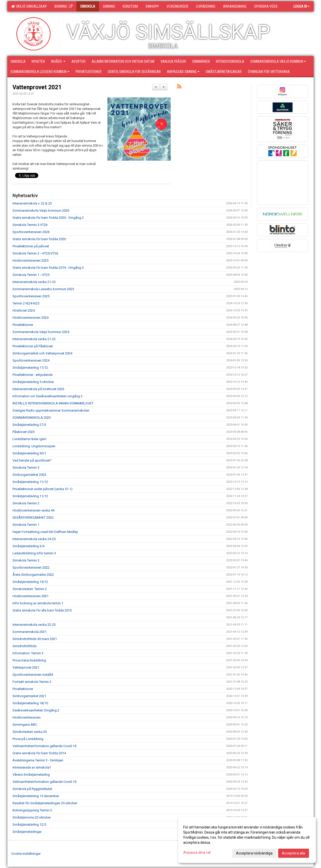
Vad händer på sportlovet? (32, 460)
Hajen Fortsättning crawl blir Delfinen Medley (45, 532)
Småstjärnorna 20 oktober (32, 817)
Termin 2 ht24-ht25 (26, 303)
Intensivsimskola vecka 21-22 (34, 339)
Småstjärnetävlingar (27, 832)
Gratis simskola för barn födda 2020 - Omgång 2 (48, 218)
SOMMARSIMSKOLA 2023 (32, 418)
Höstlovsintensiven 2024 (30, 318)
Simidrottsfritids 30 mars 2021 (35, 639)
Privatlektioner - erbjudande (33, 375)
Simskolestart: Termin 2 (30, 589)
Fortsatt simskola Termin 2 (32, 682)
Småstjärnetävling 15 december (36, 796)
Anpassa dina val (197, 852)
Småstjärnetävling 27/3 (29, 425)
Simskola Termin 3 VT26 (30, 225)
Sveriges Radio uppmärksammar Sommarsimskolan (51, 410)
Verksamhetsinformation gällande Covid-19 (44, 746)
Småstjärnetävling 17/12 (30, 368)
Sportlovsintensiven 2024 (31, 360)
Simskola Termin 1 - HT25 (31, 275)
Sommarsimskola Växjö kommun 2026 (41, 210)
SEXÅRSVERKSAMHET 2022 (33, 518)
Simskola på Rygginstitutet (32, 789)
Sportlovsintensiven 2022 (31, 567)
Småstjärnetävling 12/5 (29, 825)
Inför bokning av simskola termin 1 (38, 603)
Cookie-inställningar (26, 854)
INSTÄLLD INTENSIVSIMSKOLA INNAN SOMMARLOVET (53, 403)
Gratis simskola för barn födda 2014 (39, 753)
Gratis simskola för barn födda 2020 (39, 239)
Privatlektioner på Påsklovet (33, 346)
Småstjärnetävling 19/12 (30, 582)
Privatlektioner (23, 325)
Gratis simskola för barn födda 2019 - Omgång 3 (48, 268)
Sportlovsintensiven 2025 (31, 296)
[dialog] (247, 840)
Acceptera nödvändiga (254, 853)
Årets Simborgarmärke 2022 (33, 575)
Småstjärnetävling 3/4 (28, 546)
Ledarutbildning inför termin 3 (34, 553)
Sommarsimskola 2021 (29, 632)
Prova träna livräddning (29, 660)
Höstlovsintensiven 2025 (30, 260)
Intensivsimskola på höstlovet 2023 (38, 389)
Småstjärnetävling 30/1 (29, 453)
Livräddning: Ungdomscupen (34, 446)
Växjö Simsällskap (29, 6)
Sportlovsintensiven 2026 (31, 232)
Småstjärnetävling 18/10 (30, 703)
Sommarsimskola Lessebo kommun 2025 (43, 289)
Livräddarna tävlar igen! (29, 439)
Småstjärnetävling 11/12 (30, 482)
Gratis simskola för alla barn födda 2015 (42, 610)
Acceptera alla (294, 853)
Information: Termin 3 (28, 653)
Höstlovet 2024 (24, 310)
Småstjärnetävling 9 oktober (33, 382)
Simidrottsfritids (24, 646)
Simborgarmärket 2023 (29, 475)
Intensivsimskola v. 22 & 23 (32, 203)
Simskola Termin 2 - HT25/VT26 (35, 253)
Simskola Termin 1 (26, 525)
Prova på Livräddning (28, 739)
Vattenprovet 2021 (37, 87)
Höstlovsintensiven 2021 (30, 596)
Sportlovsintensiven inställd (33, 675)
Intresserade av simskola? (32, 767)
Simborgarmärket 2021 (29, 696)
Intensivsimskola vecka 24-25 (34, 539)
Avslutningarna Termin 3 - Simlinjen (38, 760)
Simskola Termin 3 (26, 468)
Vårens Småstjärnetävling (31, 775)
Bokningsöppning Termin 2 (32, 810)
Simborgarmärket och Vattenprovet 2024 (42, 353)
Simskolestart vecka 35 (30, 732)
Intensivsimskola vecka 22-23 (34, 625)
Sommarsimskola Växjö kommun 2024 (41, 332)
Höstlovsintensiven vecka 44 (33, 510)
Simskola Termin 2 (26, 503)
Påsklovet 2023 (24, 432)
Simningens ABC (25, 725)
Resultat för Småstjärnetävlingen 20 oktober (45, 803)
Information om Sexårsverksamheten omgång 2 (47, 396)
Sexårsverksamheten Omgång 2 (36, 710)
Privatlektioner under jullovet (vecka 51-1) (42, 489)
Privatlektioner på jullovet (31, 246)
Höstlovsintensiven (27, 717)
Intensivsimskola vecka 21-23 (34, 282)
